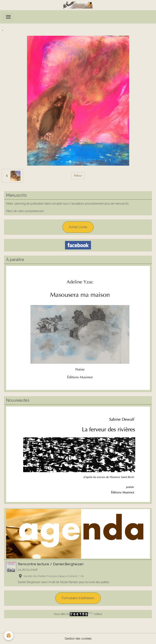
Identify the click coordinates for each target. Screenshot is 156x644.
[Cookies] (9, 636)
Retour (78, 176)
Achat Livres (78, 227)
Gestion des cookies (78, 639)
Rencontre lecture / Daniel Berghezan (51, 564)
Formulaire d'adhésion (78, 598)
